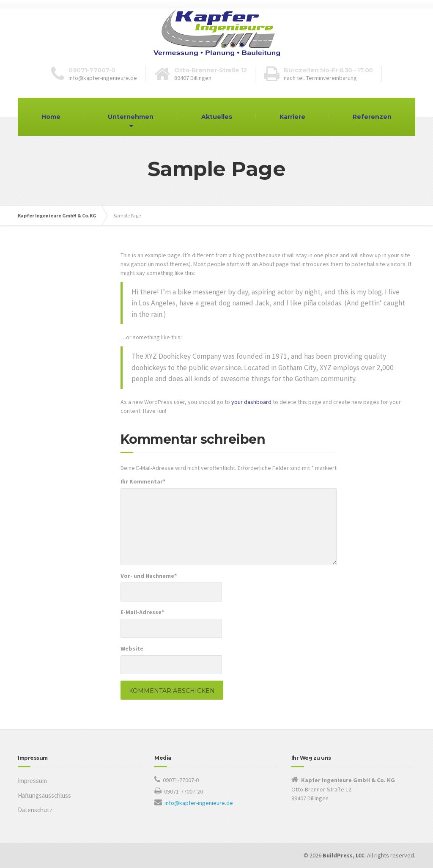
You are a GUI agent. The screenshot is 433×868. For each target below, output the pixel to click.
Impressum (32, 781)
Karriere (292, 117)
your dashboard (251, 402)
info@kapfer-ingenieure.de (199, 803)
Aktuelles (217, 117)
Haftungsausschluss (44, 795)
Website (132, 648)
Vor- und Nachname (149, 576)
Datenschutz (35, 810)
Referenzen (372, 117)
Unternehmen (131, 117)
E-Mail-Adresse (142, 612)
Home (51, 117)
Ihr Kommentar (143, 481)
